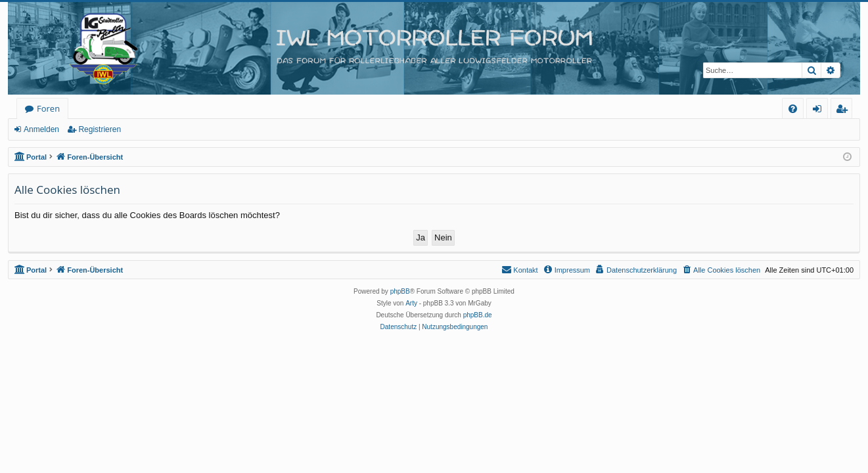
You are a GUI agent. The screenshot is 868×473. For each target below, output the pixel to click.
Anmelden (41, 129)
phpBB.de (478, 315)
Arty (411, 303)
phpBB (400, 291)
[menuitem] (793, 109)
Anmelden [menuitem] (821, 111)
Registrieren (100, 129)
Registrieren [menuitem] (844, 111)
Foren (48, 108)
